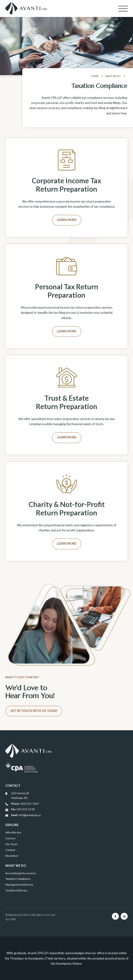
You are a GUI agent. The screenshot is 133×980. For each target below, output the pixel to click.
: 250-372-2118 (20, 809)
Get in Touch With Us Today (34, 711)
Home (97, 76)
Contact (10, 850)
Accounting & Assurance (21, 873)
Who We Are (13, 832)
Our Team (11, 844)
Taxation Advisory (16, 890)
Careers (10, 838)
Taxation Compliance (18, 879)
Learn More (67, 220)
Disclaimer (12, 856)
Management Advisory (19, 884)
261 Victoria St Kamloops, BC (17, 795)
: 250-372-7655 (22, 804)
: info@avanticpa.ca (23, 815)
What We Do (115, 76)
